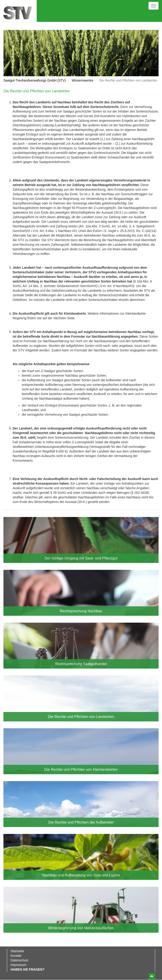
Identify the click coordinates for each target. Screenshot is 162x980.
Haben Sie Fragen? (28, 969)
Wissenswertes (82, 80)
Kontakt (16, 956)
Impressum (18, 965)
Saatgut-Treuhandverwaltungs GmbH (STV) (35, 80)
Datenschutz (20, 960)
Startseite (17, 951)
